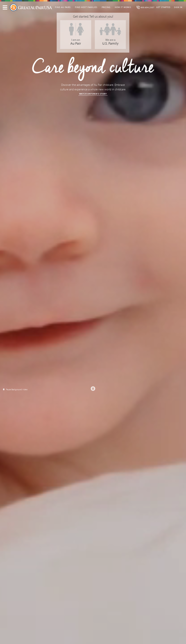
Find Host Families (86, 7)
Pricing (106, 7)
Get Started (163, 7)
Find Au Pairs (63, 7)
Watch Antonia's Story (93, 94)
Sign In (178, 7)
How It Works (123, 7)
